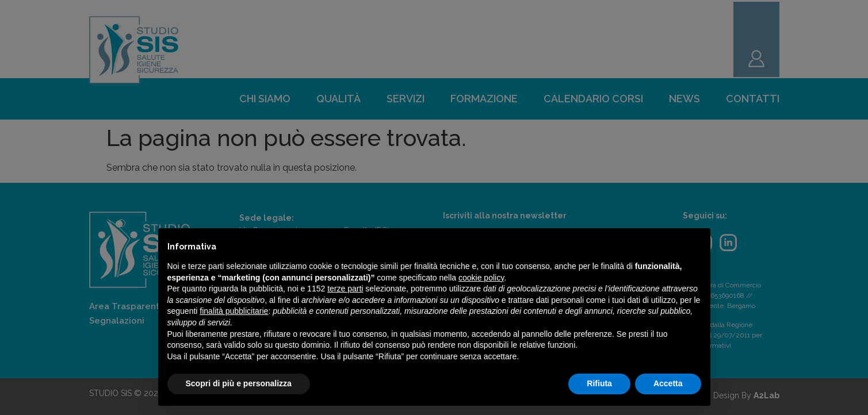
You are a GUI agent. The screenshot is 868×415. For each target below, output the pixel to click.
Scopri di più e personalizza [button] (239, 383)
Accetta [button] (668, 383)
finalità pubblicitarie (234, 311)
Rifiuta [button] (599, 383)
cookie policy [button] (481, 278)
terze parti (345, 289)
